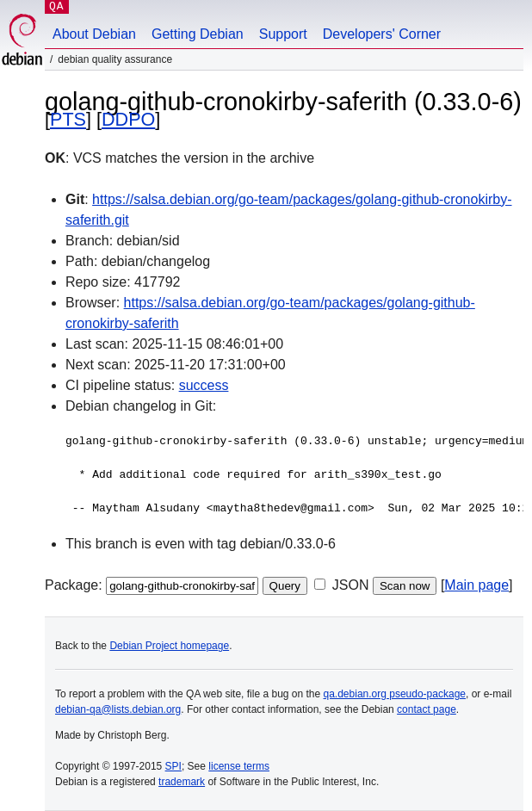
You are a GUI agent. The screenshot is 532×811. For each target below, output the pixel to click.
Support (283, 34)
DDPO (128, 119)
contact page (427, 709)
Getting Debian (198, 34)
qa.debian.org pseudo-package (395, 694)
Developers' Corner (382, 34)
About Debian (94, 34)
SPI (173, 766)
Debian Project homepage (169, 646)
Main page (476, 585)
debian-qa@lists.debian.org (118, 709)
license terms (239, 766)
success (204, 385)
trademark (182, 782)
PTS (68, 119)
